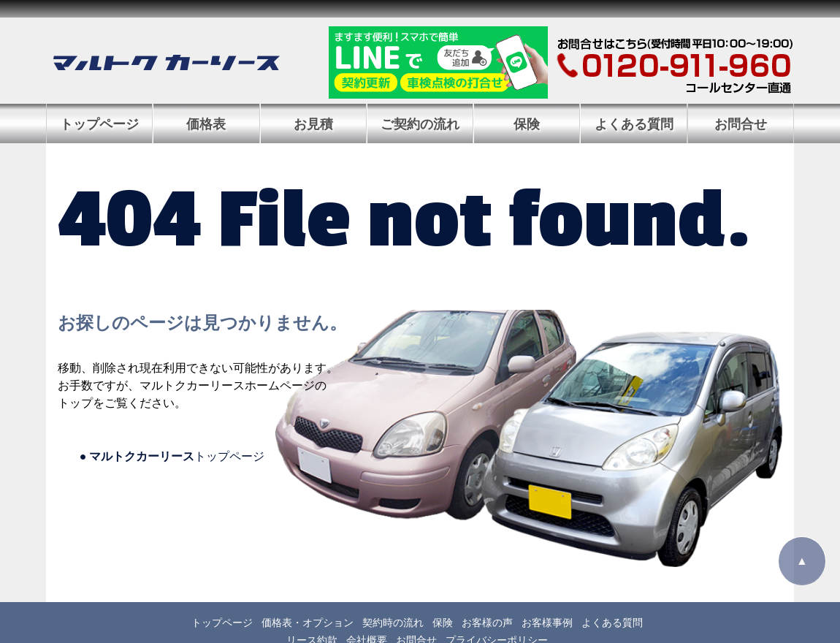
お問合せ (741, 124)
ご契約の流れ (420, 124)
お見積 (313, 124)
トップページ (99, 124)
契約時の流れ (393, 623)
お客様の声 (487, 623)
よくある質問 (634, 124)
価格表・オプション (308, 623)
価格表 (206, 124)
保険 (527, 124)
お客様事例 (547, 623)
